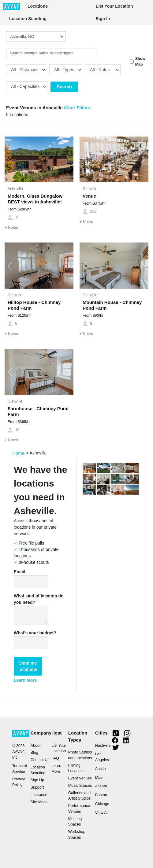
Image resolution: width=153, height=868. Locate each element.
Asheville (15, 189)
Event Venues (80, 778)
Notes (11, 228)
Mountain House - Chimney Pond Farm (112, 305)
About (36, 746)
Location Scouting (28, 19)
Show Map (140, 62)
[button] (10, 159)
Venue (89, 196)
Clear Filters (77, 108)
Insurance (39, 795)
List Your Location (114, 6)
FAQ (55, 758)
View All (102, 813)
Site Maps (39, 802)
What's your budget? (35, 633)
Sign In (103, 19)
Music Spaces (80, 786)
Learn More (25, 680)
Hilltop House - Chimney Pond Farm (34, 305)
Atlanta (101, 786)
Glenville (90, 189)
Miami (100, 778)
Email (19, 572)
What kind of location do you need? (39, 599)
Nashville (103, 746)
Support (37, 787)
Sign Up (37, 780)
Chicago (102, 804)
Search (64, 87)
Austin (101, 769)
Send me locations (28, 666)
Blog (34, 753)
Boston (101, 795)
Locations (38, 6)
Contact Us (40, 760)
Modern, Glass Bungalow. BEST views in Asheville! (36, 199)
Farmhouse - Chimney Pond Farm (38, 411)
